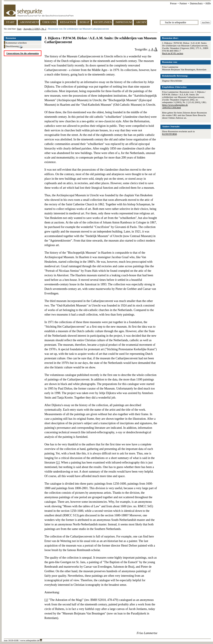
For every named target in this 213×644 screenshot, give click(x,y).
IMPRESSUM (124, 22)
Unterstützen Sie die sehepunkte (23, 53)
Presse (173, 3)
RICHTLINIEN (103, 22)
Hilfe (208, 3)
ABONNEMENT (29, 22)
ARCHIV (141, 22)
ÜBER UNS (49, 22)
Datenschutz (196, 3)
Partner (183, 3)
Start (19, 29)
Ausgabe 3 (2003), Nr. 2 (35, 29)
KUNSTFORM (169, 134)
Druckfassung (14, 47)
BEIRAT (85, 22)
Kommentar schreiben (16, 43)
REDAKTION (68, 22)
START (10, 22)
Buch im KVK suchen (173, 53)
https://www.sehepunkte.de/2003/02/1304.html (175, 106)
